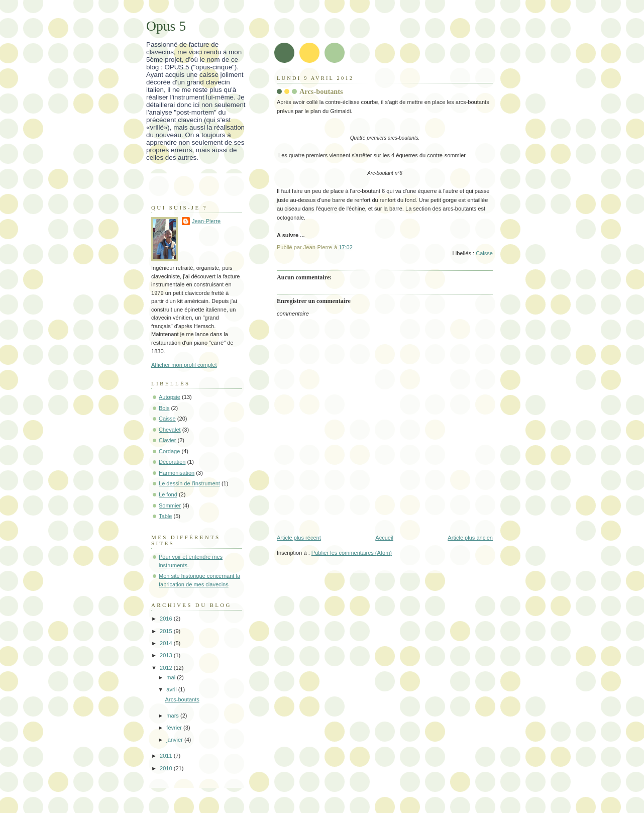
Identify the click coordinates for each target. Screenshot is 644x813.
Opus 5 (166, 26)
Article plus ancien (470, 538)
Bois (164, 408)
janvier (175, 740)
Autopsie (170, 397)
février (175, 728)
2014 (167, 643)
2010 (167, 768)
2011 (167, 756)
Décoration (172, 462)
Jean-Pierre (206, 221)
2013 (167, 655)
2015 (167, 631)
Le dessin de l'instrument (189, 483)
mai (172, 677)
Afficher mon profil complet (184, 365)
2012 (167, 668)
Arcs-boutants (182, 699)
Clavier (167, 440)
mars (173, 716)
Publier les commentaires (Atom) (352, 553)
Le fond (168, 494)
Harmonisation (177, 473)
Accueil (384, 538)
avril (172, 689)
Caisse (484, 253)
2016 (167, 619)
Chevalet (170, 430)
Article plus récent (299, 538)
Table (165, 516)
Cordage (169, 451)
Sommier (170, 505)
